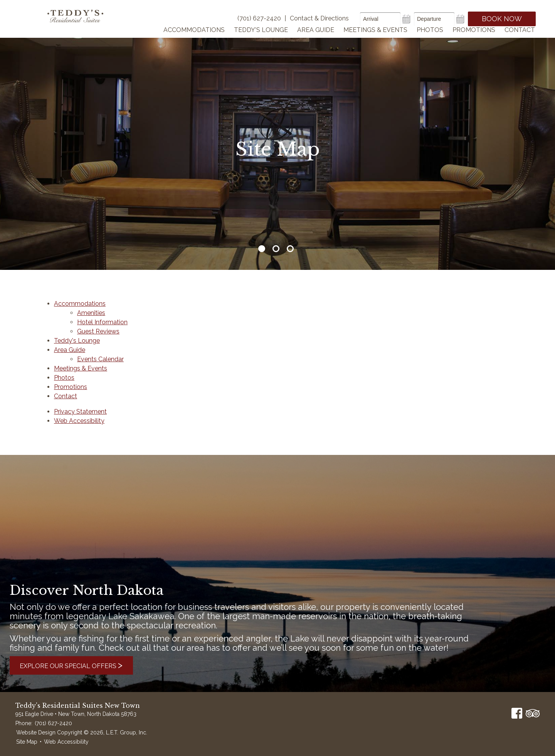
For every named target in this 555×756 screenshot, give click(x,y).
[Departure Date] (434, 19)
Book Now (502, 19)
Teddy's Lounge (261, 40)
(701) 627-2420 (53, 723)
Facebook (517, 713)
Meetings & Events (375, 40)
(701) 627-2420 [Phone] (259, 18)
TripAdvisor (533, 713)
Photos (430, 40)
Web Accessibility (79, 421)
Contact (520, 40)
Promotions (474, 40)
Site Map (27, 742)
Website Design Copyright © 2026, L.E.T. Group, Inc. (82, 732)
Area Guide (316, 40)
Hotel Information (102, 322)
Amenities (91, 313)
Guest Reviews (98, 331)
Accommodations (194, 40)
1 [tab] (262, 249)
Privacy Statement (80, 412)
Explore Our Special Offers (81, 665)
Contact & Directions (319, 18)
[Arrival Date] (380, 19)
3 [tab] (290, 249)
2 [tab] (276, 249)
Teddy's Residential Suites (82, 24)
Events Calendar (100, 359)
